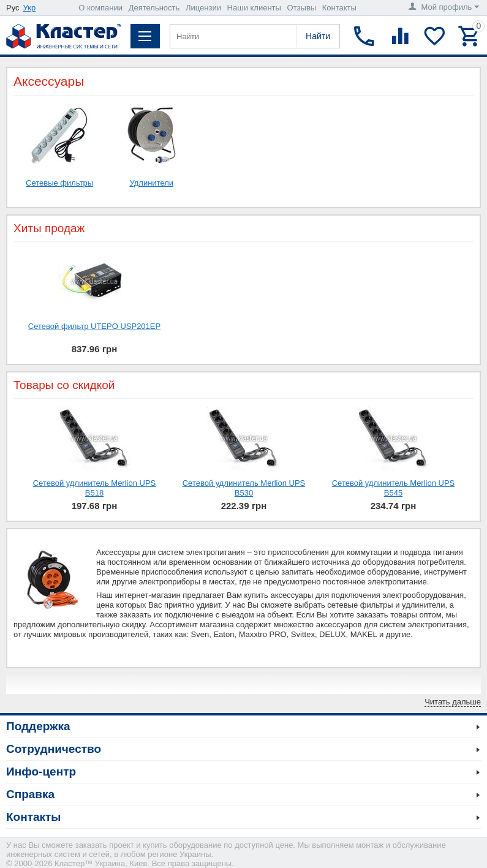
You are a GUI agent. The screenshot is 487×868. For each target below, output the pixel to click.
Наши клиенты (254, 8)
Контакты (339, 8)
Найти (318, 36)
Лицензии (203, 8)
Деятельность (154, 8)
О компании (100, 8)
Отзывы (302, 8)
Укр (30, 8)
